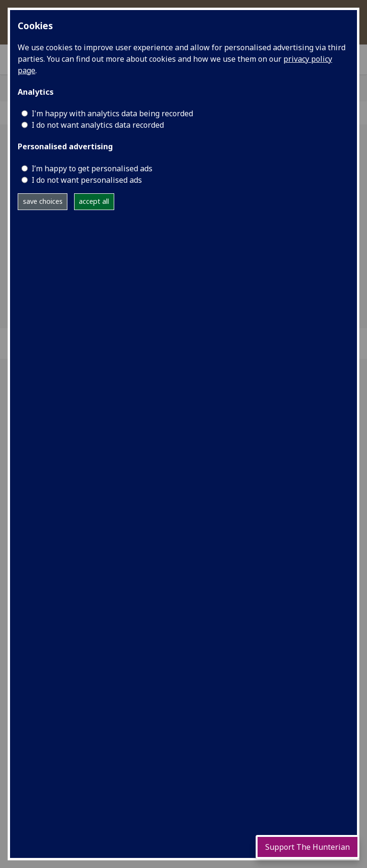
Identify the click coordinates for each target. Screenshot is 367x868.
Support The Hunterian (308, 847)
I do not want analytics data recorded (98, 125)
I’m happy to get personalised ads (92, 168)
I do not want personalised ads (87, 180)
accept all (94, 201)
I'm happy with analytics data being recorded (112, 113)
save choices (43, 201)
